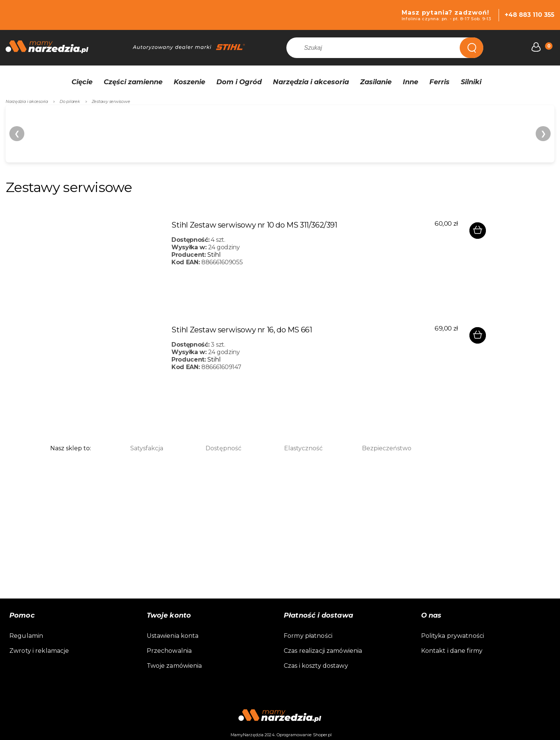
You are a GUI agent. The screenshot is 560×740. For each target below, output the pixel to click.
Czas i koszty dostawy (316, 666)
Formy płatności (308, 636)
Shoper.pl (322, 735)
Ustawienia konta (173, 636)
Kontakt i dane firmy (452, 651)
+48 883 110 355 (529, 15)
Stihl (214, 255)
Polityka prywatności (453, 636)
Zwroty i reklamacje (39, 651)
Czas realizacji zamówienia (323, 651)
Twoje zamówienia (174, 666)
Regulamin (26, 636)
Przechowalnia (169, 651)
